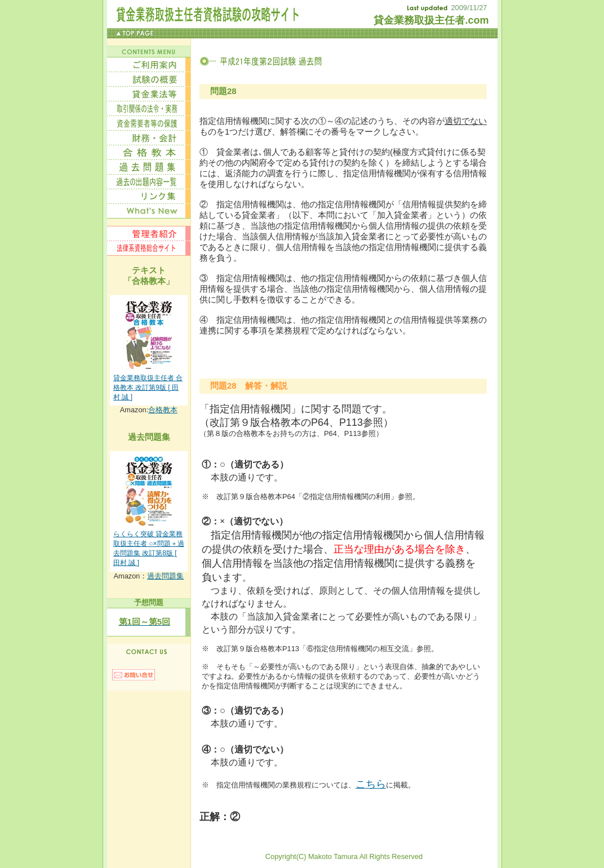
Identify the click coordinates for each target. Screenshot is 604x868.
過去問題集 (165, 576)
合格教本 (163, 410)
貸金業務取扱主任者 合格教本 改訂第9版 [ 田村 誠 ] (148, 388)
